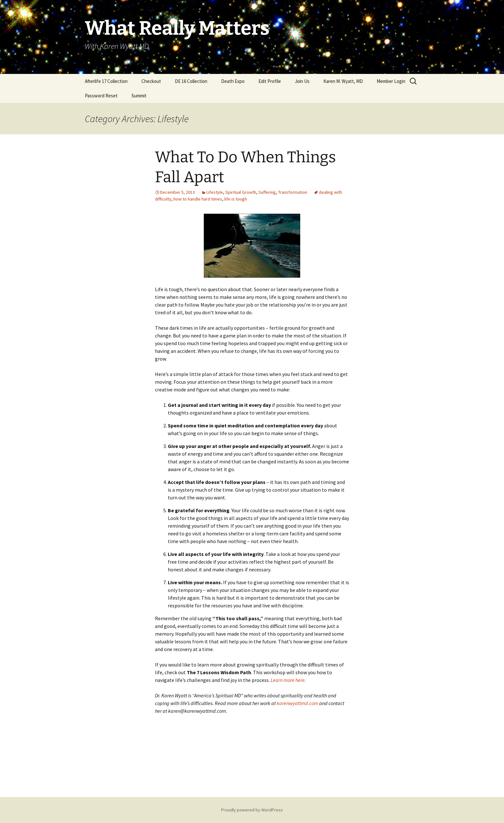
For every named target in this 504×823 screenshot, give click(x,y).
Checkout (151, 81)
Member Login (391, 81)
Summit (139, 96)
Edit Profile (270, 81)
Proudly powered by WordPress (252, 810)
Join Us (302, 81)
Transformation (293, 192)
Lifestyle (215, 192)
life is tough (236, 199)
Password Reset (101, 96)
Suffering (267, 192)
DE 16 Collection (191, 81)
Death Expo (233, 81)
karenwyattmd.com (297, 703)
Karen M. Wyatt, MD (343, 81)
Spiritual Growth (241, 192)
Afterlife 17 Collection (106, 81)
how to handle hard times (198, 199)
